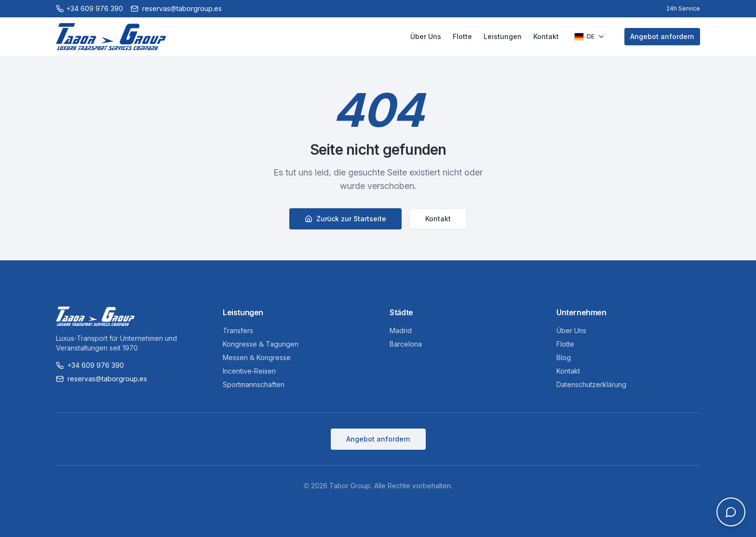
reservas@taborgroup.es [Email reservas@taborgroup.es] (176, 8)
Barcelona (406, 344)
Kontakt (546, 36)
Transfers (238, 330)
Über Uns (426, 36)
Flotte (462, 36)
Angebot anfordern (662, 36)
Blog (564, 357)
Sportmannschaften (254, 384)
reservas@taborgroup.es (101, 379)
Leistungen (503, 36)
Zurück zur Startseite (346, 219)
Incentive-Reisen (249, 371)
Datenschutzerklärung (591, 384)
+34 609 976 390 (90, 365)
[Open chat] (731, 512)
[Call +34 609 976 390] (89, 9)
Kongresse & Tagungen (261, 344)
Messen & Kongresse (257, 357)
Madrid (401, 330)
